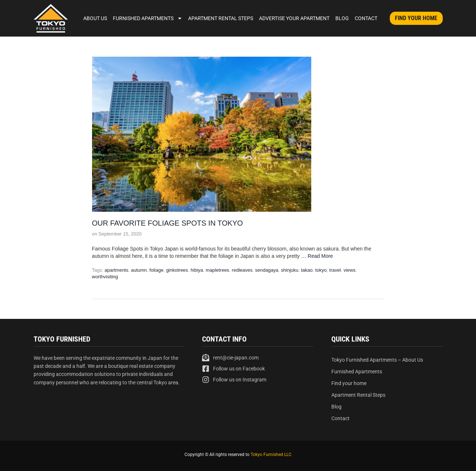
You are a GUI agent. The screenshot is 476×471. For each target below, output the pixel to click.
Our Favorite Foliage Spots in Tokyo (167, 223)
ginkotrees (177, 270)
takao (307, 270)
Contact (366, 18)
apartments (116, 270)
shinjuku (290, 270)
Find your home (349, 383)
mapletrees (217, 270)
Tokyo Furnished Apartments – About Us (377, 360)
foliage (156, 270)
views (349, 270)
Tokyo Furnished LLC (271, 455)
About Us (95, 18)
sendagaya (267, 270)
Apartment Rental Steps (221, 18)
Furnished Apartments (148, 18)
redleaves (242, 270)
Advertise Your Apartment (294, 18)
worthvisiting (105, 277)
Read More (320, 256)
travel (335, 270)
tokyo (321, 270)
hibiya (197, 270)
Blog (342, 18)
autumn (139, 270)
